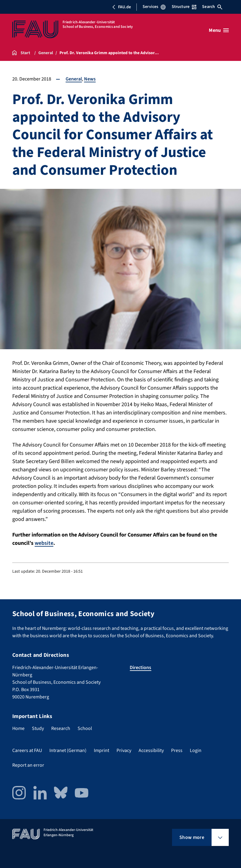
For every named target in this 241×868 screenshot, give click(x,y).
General (74, 79)
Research (61, 728)
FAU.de (121, 7)
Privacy (124, 750)
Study (38, 728)
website (44, 543)
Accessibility (151, 750)
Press (177, 750)
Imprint (101, 750)
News (90, 79)
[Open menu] (219, 30)
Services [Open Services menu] (154, 7)
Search (212, 7)
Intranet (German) (68, 750)
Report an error (28, 765)
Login (196, 750)
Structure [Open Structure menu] (184, 7)
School (85, 728)
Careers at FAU (27, 750)
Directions (140, 668)
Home (18, 728)
